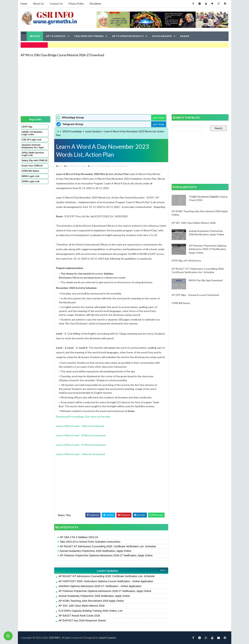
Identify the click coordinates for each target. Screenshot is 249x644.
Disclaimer (95, 4)
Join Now (159, 117)
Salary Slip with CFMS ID (35, 161)
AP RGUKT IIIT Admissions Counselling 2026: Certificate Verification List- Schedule (108, 546)
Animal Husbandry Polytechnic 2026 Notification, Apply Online (95, 551)
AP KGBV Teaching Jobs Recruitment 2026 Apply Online (91, 601)
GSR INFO (55, 638)
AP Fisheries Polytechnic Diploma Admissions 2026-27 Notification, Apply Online (106, 555)
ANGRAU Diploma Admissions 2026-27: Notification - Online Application (100, 586)
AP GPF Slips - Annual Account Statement (195, 295)
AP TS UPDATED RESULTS (128, 36)
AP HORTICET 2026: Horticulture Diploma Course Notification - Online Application (106, 581)
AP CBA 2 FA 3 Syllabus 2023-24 (79, 537)
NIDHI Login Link (31, 176)
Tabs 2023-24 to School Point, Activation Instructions (90, 542)
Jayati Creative (108, 638)
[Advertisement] (125, 85)
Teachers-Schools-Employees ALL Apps (33, 146)
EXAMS (185, 36)
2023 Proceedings (72, 131)
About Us (39, 4)
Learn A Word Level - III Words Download (81, 435)
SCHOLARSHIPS (162, 36)
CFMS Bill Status (31, 171)
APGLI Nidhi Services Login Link (33, 154)
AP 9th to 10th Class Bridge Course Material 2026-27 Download (62, 55)
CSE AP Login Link (32, 140)
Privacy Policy (76, 4)
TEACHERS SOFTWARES (89, 36)
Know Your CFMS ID (32, 166)
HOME (35, 36)
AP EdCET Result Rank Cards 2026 (79, 616)
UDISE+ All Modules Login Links (32, 133)
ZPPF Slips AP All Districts (186, 261)
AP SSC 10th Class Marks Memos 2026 (81, 606)
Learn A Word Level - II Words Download (80, 454)
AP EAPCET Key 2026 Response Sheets (82, 621)
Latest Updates (93, 131)
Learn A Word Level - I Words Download (80, 426)
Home (24, 4)
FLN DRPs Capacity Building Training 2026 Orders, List (90, 611)
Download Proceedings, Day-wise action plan (83, 417)
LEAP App (27, 127)
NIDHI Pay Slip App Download (206, 280)
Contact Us (56, 4)
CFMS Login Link (31, 181)
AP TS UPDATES (56, 36)
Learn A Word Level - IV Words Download (81, 445)
